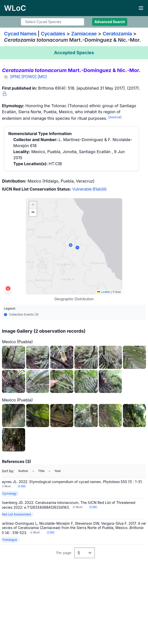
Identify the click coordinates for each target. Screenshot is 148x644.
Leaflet (103, 292)
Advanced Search (110, 22)
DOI (22, 486)
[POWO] (29, 77)
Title (41, 471)
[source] (115, 117)
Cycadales (53, 34)
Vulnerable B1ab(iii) (89, 189)
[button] (33, 205)
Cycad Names (20, 34)
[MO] (42, 77)
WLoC (6, 486)
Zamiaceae (84, 34)
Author (23, 471)
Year (58, 471)
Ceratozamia (117, 34)
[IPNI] (15, 77)
